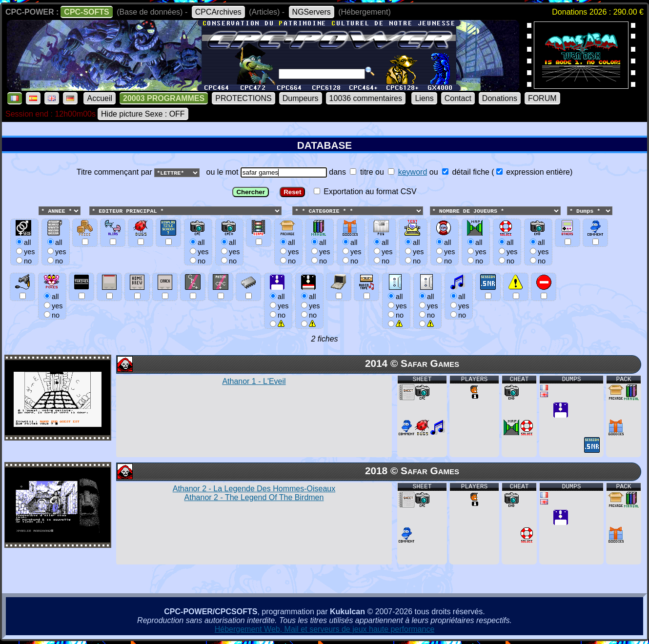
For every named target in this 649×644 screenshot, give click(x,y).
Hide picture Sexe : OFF (143, 114)
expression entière (533, 172)
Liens (424, 98)
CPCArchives (218, 12)
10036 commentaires (366, 98)
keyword (413, 172)
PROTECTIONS (243, 98)
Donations (500, 98)
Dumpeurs (301, 98)
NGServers (312, 12)
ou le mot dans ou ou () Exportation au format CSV (324, 252)
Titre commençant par (115, 172)
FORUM (542, 98)
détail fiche (466, 172)
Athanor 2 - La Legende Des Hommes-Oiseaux (254, 493)
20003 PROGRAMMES (164, 98)
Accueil (100, 98)
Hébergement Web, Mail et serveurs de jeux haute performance (325, 630)
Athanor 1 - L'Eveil (254, 382)
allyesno (278, 306)
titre (361, 172)
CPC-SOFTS (86, 12)
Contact (458, 98)
